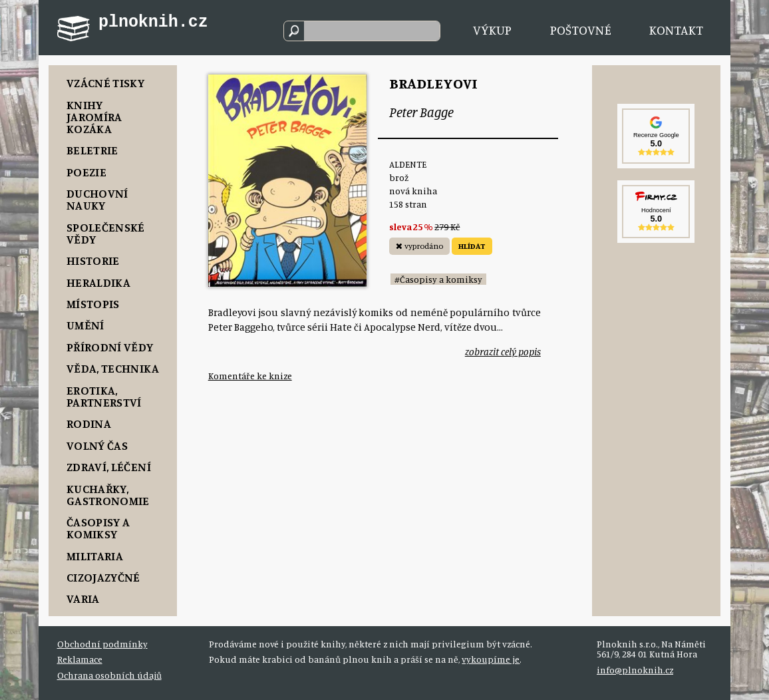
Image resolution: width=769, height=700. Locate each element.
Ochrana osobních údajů (109, 675)
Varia (83, 598)
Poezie (86, 172)
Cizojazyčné (103, 577)
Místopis (93, 303)
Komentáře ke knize (250, 376)
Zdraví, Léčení (109, 466)
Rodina (89, 423)
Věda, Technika (113, 368)
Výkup (492, 30)
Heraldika (98, 282)
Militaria (95, 556)
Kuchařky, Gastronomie (108, 494)
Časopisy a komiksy (98, 528)
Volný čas (97, 445)
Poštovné (581, 30)
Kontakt (676, 30)
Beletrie (92, 150)
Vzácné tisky (105, 83)
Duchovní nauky (97, 199)
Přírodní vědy (110, 347)
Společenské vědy (106, 233)
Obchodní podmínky (102, 644)
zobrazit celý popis (503, 352)
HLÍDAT (472, 246)
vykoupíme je (491, 659)
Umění (85, 325)
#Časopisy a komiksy (438, 279)
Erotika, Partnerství (104, 396)
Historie (93, 260)
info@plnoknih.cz (635, 670)
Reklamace (80, 659)
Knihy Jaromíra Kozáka (94, 116)
